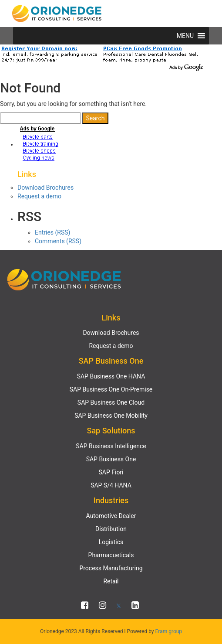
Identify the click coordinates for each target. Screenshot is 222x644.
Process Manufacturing (111, 568)
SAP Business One (111, 459)
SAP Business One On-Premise (111, 389)
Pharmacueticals (111, 555)
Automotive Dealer (111, 516)
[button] (185, 36)
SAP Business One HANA (111, 376)
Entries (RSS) (52, 232)
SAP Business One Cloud (111, 402)
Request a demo (39, 196)
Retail (111, 581)
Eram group (169, 631)
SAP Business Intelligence (111, 446)
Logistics (111, 542)
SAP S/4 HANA (111, 485)
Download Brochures (45, 187)
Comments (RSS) (58, 241)
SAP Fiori (111, 472)
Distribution (111, 529)
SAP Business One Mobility (111, 416)
